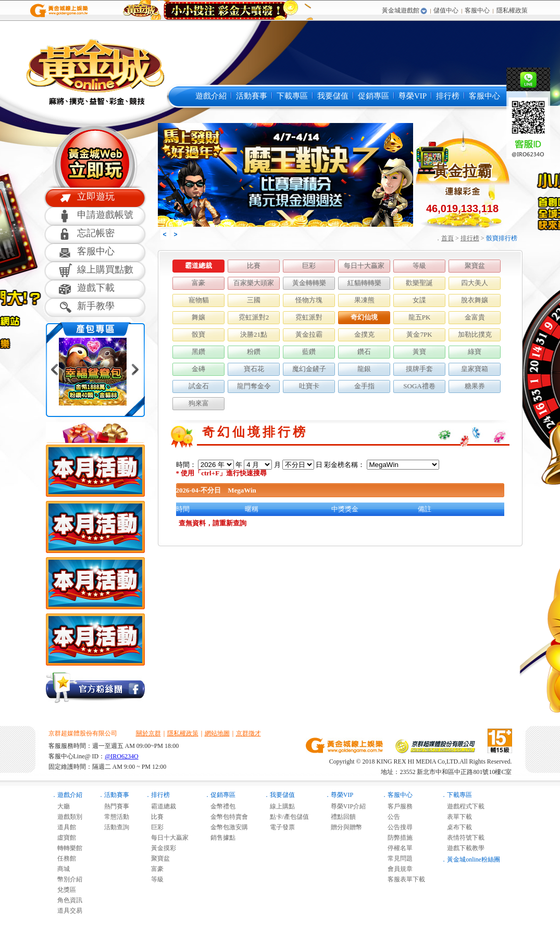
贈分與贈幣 (343, 827)
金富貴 (475, 317)
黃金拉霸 (309, 334)
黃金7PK (419, 334)
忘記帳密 (96, 233)
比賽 (254, 266)
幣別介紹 (67, 879)
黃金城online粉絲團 (474, 859)
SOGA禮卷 (419, 386)
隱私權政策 (512, 10)
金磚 (198, 369)
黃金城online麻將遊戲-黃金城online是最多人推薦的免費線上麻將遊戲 (94, 72)
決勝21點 (254, 334)
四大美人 (475, 283)
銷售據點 (220, 838)
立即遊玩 (96, 196)
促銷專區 (374, 96)
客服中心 (477, 10)
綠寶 (475, 352)
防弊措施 (397, 838)
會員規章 (397, 869)
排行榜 (448, 96)
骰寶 (198, 334)
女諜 (419, 300)
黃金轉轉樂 (309, 283)
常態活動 (114, 817)
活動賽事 (252, 96)
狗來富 (199, 403)
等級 (419, 266)
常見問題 (397, 858)
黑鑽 (198, 352)
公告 (391, 817)
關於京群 (148, 733)
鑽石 (364, 352)
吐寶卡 (309, 386)
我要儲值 (333, 96)
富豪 (198, 283)
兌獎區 (64, 890)
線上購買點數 (105, 269)
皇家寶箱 (475, 369)
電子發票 (279, 827)
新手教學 (96, 306)
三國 (254, 300)
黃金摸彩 (160, 848)
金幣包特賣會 (226, 817)
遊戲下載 (96, 288)
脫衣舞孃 (475, 300)
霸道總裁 (198, 266)
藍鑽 (309, 352)
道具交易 (67, 911)
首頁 (447, 238)
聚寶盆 (475, 266)
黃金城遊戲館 (401, 10)
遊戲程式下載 (463, 806)
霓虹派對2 (254, 317)
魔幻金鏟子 (309, 369)
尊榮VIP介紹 (345, 806)
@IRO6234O (121, 756)
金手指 (364, 386)
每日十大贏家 (364, 266)
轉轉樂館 (67, 848)
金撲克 (364, 334)
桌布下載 (456, 827)
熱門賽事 (114, 806)
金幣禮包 (220, 806)
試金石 (199, 386)
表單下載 (456, 817)
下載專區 (292, 96)
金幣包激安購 (226, 827)
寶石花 (254, 369)
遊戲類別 (67, 817)
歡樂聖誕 (419, 283)
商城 (60, 869)
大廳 (60, 806)
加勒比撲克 (475, 334)
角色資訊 (67, 900)
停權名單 (397, 848)
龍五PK (420, 317)
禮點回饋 (340, 817)
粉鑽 (254, 352)
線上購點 (279, 806)
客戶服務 (397, 806)
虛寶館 (64, 838)
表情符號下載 (463, 838)
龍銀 (364, 369)
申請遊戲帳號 (105, 215)
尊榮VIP (413, 96)
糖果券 (475, 386)
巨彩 (309, 266)
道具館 (64, 827)
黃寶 (419, 352)
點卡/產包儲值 (286, 817)
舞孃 (198, 317)
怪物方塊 (309, 300)
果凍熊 (364, 300)
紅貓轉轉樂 (364, 283)
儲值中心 (446, 10)
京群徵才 (248, 733)
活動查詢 (114, 827)
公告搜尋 (397, 827)
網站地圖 (217, 733)
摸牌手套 (419, 369)
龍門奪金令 (254, 386)
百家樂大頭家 (254, 283)
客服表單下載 (403, 879)
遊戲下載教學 (463, 848)
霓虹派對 (309, 317)
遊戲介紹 (211, 96)
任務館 (64, 858)
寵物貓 (199, 300)
